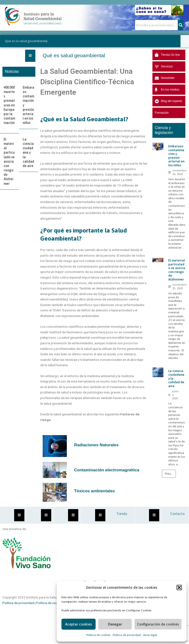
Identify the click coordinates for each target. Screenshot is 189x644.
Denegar (115, 624)
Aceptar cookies (79, 624)
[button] (179, 588)
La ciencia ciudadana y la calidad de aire (28, 153)
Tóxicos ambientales (94, 491)
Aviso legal (150, 635)
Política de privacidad (127, 635)
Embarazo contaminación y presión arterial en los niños (176, 156)
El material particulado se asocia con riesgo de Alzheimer (9, 161)
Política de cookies (98, 635)
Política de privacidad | (19, 603)
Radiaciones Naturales (96, 445)
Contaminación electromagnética (107, 470)
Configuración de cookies (158, 624)
